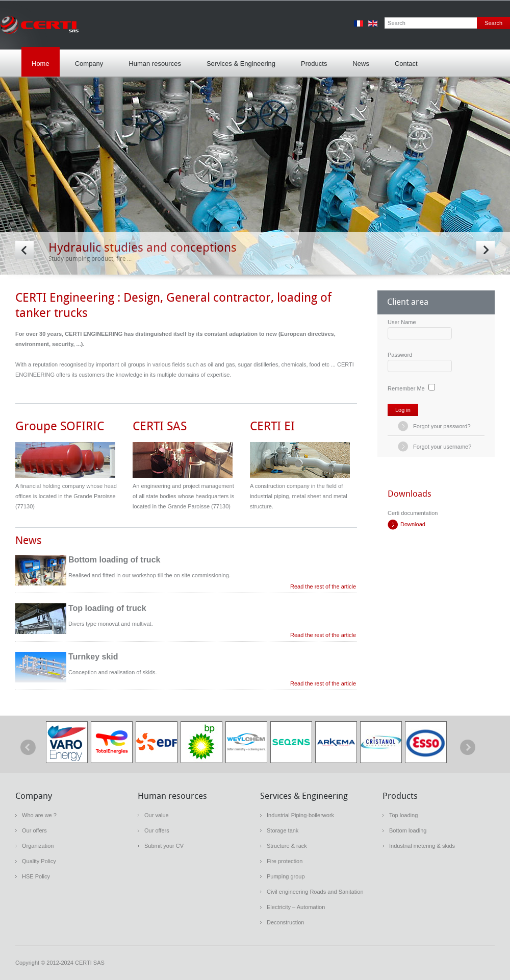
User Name (402, 322)
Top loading (403, 815)
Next (486, 250)
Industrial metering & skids (422, 846)
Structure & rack (287, 846)
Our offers (34, 830)
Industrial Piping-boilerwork (300, 815)
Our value (157, 815)
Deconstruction (285, 922)
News (361, 64)
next (468, 747)
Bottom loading (408, 830)
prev (28, 747)
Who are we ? (39, 815)
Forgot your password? (442, 426)
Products (311, 60)
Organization (38, 846)
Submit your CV (164, 846)
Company (87, 60)
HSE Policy (36, 876)
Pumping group (286, 876)
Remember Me (406, 388)
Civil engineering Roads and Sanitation (315, 892)
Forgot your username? (442, 447)
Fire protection (285, 861)
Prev (24, 250)
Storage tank (283, 830)
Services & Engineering (238, 60)
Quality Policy (39, 861)
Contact (406, 64)
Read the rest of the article (323, 586)
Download (413, 524)
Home (41, 64)
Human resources (152, 60)
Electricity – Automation (296, 907)
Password (400, 355)
